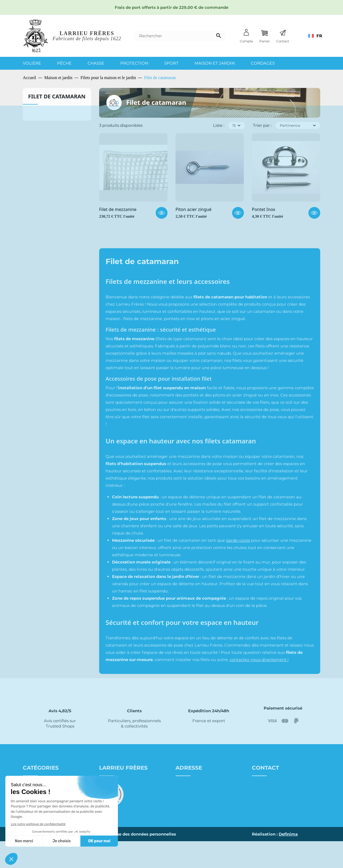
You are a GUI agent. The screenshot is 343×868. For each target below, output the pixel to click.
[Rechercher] (179, 36)
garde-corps (238, 540)
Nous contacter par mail (277, 802)
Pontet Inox (264, 210)
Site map (50, 861)
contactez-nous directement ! (259, 660)
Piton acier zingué (193, 210)
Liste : (219, 125)
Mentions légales (81, 861)
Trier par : (262, 125)
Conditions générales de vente (129, 792)
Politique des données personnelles (139, 861)
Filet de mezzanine (118, 210)
